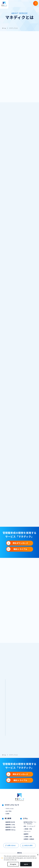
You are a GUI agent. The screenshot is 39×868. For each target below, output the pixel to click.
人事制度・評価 (28, 833)
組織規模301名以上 (11, 833)
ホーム (4, 28)
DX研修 (8, 817)
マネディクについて (12, 808)
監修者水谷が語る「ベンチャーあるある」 (30, 826)
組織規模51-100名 (11, 828)
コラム (25, 822)
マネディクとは (13, 28)
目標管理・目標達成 (29, 843)
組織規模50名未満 (11, 825)
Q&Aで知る (9, 814)
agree (26, 864)
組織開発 (26, 838)
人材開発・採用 (28, 841)
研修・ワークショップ (30, 830)
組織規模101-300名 (11, 831)
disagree (13, 864)
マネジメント (27, 835)
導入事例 (8, 822)
